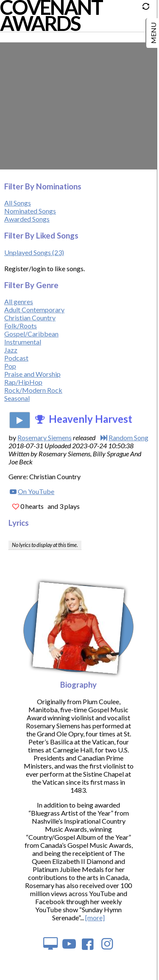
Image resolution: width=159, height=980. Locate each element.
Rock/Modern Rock (33, 390)
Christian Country (30, 318)
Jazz (11, 350)
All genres (19, 301)
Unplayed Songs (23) (34, 252)
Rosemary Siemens (45, 437)
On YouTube (36, 491)
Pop (10, 366)
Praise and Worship (32, 374)
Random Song (128, 437)
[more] (95, 918)
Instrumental (23, 342)
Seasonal (17, 398)
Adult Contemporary (34, 310)
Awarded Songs (27, 219)
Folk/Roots (21, 326)
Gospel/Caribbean (31, 334)
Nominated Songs (30, 211)
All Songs (18, 203)
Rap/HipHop (23, 382)
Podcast (16, 358)
